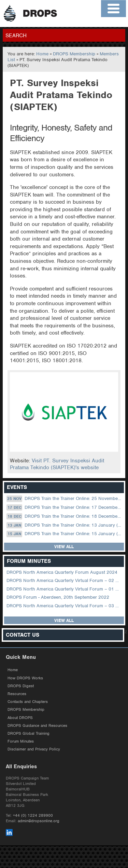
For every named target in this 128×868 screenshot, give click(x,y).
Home (42, 54)
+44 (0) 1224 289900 (33, 815)
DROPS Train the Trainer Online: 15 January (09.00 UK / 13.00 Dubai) (65, 534)
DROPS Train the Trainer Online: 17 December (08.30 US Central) (65, 507)
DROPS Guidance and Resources (37, 725)
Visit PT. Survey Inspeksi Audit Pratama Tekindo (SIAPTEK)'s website (57, 464)
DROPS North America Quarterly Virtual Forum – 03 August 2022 (65, 606)
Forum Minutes (21, 741)
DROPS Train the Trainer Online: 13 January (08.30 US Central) (65, 525)
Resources (17, 694)
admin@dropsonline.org (39, 821)
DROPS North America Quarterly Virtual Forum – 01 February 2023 (65, 589)
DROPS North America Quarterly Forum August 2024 (62, 572)
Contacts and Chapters (28, 702)
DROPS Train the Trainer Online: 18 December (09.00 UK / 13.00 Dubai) (65, 516)
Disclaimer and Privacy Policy (34, 749)
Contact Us (23, 635)
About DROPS (20, 718)
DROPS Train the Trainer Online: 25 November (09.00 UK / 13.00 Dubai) (65, 499)
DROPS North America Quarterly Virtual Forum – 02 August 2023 (65, 580)
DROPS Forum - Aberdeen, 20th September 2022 (58, 597)
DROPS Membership (74, 54)
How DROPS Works (25, 678)
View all (64, 547)
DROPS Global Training (29, 733)
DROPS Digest (21, 686)
